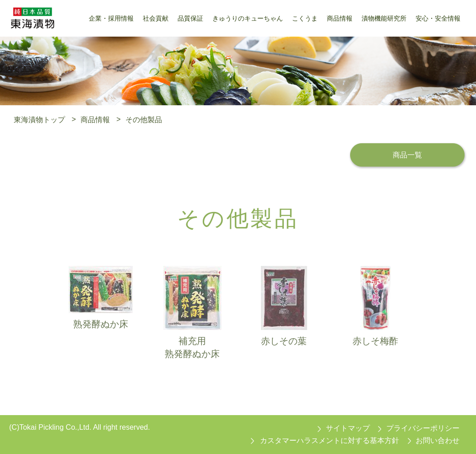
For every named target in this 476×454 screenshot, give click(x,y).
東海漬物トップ (39, 119)
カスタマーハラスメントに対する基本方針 (330, 440)
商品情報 (95, 119)
